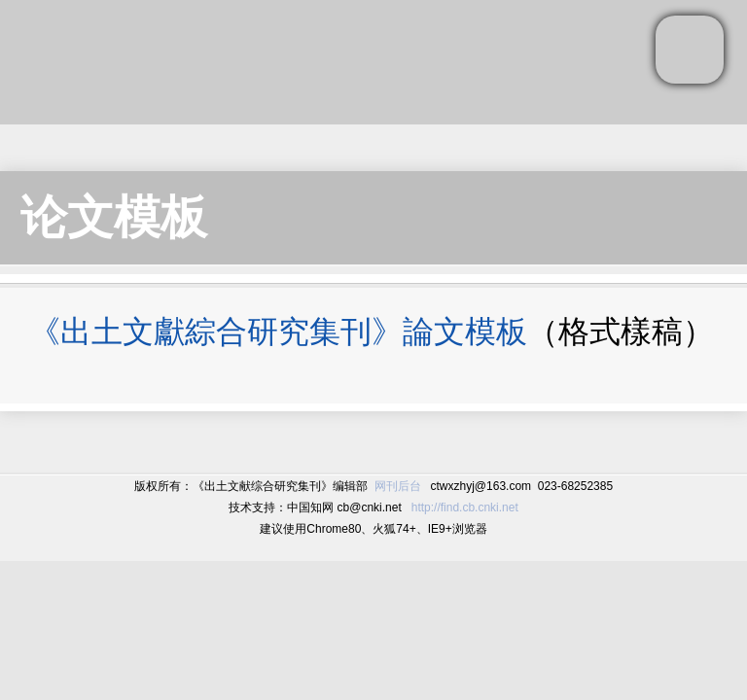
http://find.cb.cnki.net (465, 507)
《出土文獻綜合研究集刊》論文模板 (278, 332)
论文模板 (114, 217)
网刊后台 (398, 486)
